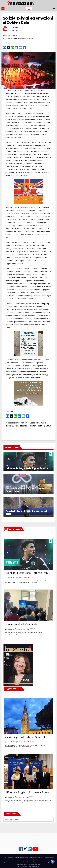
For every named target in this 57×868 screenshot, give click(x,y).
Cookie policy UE (29, 860)
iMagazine (6, 858)
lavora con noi (25, 858)
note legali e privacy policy (45, 858)
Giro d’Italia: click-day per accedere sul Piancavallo (28, 490)
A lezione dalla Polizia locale (21, 624)
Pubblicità (33, 858)
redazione (14, 28)
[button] (54, 9)
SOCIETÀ (32, 797)
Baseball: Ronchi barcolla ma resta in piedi (27, 513)
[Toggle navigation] (29, 9)
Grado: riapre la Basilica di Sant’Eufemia (28, 737)
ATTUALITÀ (32, 629)
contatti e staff (15, 858)
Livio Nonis (11, 578)
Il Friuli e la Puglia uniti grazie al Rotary (27, 792)
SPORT (32, 577)
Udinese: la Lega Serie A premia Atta (27, 468)
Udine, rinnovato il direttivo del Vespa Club (40, 426)
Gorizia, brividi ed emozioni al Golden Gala (28, 20)
